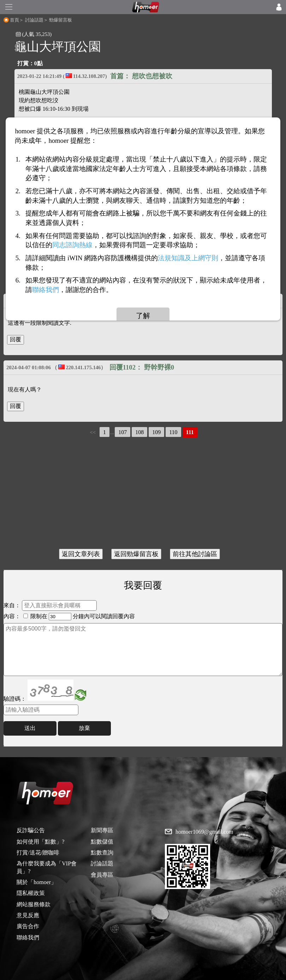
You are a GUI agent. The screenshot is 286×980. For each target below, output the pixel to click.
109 (156, 432)
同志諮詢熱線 (72, 245)
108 (139, 432)
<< (93, 432)
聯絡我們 (28, 938)
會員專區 (102, 875)
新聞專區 (102, 830)
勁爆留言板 (61, 20)
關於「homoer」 (37, 882)
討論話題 (34, 20)
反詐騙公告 (31, 830)
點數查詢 (102, 853)
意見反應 (28, 915)
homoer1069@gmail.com (204, 832)
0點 (38, 63)
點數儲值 (102, 842)
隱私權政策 (31, 893)
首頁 (14, 20)
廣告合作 (28, 926)
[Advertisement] (143, 494)
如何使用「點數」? (40, 842)
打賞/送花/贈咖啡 (38, 853)
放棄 (84, 728)
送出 (30, 728)
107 (123, 432)
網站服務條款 (34, 904)
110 (173, 432)
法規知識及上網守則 (188, 258)
